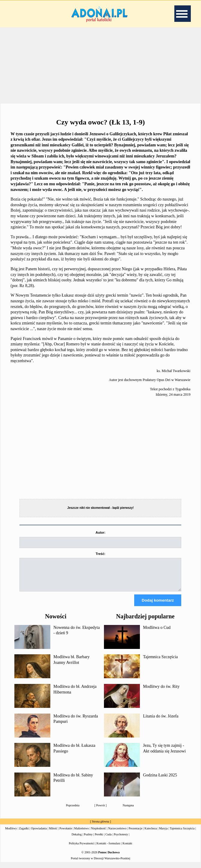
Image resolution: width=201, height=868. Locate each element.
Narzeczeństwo (117, 834)
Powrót (100, 811)
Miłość (53, 834)
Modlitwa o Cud (157, 633)
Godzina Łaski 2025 (160, 780)
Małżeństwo (82, 834)
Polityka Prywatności (82, 849)
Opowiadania (39, 834)
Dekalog (77, 840)
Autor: (100, 532)
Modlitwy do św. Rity (161, 692)
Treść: (100, 554)
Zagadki (24, 834)
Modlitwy (11, 834)
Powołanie (66, 834)
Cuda (109, 840)
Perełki (99, 840)
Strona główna (100, 827)
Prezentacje (135, 834)
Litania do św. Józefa (161, 721)
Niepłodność (99, 834)
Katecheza (151, 834)
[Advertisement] (101, 66)
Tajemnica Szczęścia (160, 662)
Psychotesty (121, 840)
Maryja (163, 834)
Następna (128, 811)
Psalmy (88, 840)
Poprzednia (73, 811)
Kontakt (127, 849)
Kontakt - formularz (108, 849)
